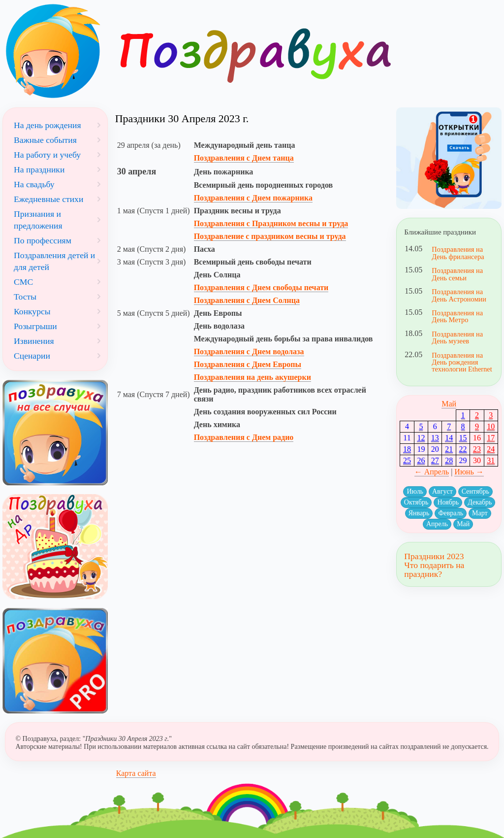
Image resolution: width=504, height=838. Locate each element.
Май (449, 404)
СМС (23, 282)
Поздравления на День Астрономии (459, 295)
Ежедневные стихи (48, 199)
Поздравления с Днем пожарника (253, 198)
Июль (415, 491)
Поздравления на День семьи (457, 274)
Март (480, 513)
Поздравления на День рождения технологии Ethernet (462, 362)
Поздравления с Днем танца (244, 158)
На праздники (39, 169)
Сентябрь (475, 491)
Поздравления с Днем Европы (248, 364)
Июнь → (469, 472)
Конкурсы (32, 311)
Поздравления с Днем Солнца (247, 300)
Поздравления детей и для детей (54, 261)
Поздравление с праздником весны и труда (270, 236)
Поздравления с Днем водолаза (249, 352)
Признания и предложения (38, 220)
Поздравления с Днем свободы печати (261, 287)
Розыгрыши (35, 326)
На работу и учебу (47, 155)
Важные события (45, 140)
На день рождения (47, 125)
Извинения (34, 341)
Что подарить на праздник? (434, 570)
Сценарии (32, 356)
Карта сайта (136, 773)
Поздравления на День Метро (457, 316)
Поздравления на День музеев (457, 337)
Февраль (451, 513)
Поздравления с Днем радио (244, 437)
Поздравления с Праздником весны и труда (271, 223)
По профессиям (43, 240)
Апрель (437, 524)
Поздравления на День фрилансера (458, 253)
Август (442, 491)
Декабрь (480, 502)
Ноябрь (448, 502)
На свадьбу (34, 184)
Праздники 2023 (434, 556)
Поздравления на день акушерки (252, 377)
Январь (419, 513)
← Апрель (432, 472)
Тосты (25, 297)
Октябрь (416, 502)
